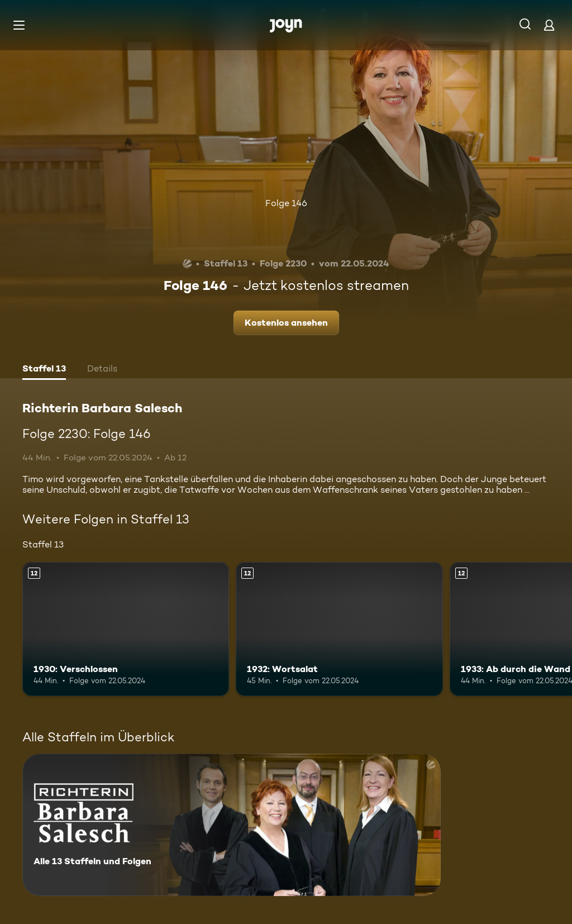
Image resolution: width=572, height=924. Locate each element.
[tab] (44, 370)
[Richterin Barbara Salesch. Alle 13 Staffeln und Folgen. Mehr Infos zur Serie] (232, 825)
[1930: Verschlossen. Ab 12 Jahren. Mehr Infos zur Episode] (126, 629)
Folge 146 (286, 203)
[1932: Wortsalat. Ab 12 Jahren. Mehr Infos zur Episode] (339, 629)
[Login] (549, 25)
